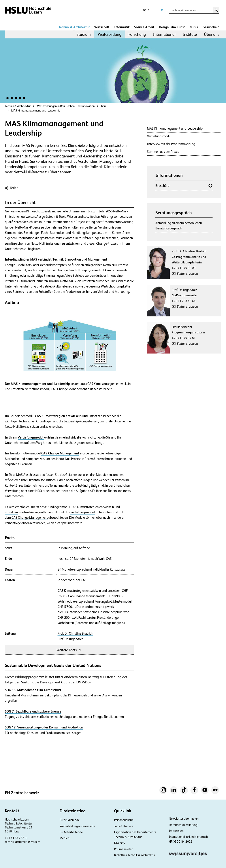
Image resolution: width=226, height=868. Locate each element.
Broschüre (162, 186)
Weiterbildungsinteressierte (77, 826)
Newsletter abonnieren (184, 819)
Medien (65, 838)
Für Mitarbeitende (71, 832)
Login (145, 10)
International (164, 34)
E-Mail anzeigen (187, 274)
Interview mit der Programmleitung (171, 144)
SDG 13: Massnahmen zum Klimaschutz (33, 690)
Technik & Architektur (74, 27)
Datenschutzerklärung (183, 825)
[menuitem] (84, 34)
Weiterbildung (110, 34)
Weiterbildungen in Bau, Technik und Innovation (66, 106)
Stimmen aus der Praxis (163, 152)
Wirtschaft (102, 27)
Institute (190, 34)
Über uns (212, 34)
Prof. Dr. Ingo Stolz (70, 639)
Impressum (176, 831)
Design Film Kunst (172, 27)
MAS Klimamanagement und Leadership (36, 111)
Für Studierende (70, 820)
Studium (84, 34)
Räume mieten (124, 849)
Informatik (122, 27)
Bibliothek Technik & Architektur (135, 855)
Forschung (137, 34)
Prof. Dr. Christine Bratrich (75, 634)
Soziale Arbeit (144, 27)
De (162, 10)
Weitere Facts (69, 650)
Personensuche (124, 820)
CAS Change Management (30, 518)
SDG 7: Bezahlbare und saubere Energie (33, 711)
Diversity (120, 843)
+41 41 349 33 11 (17, 838)
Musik (194, 27)
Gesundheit (211, 27)
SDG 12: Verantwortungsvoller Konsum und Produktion (44, 727)
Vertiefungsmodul (83, 512)
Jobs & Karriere (124, 826)
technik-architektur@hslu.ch (23, 842)
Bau (103, 106)
